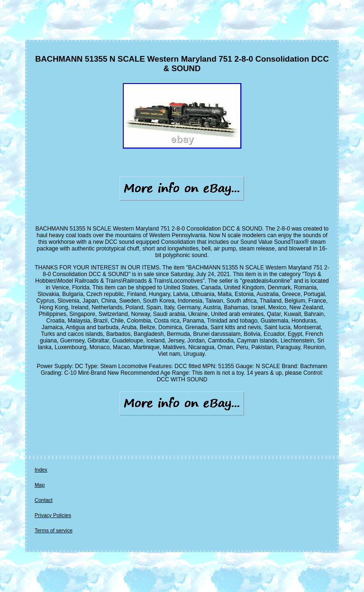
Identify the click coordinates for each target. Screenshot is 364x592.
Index (41, 470)
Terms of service (54, 530)
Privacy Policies (53, 515)
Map (40, 485)
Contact (44, 500)
